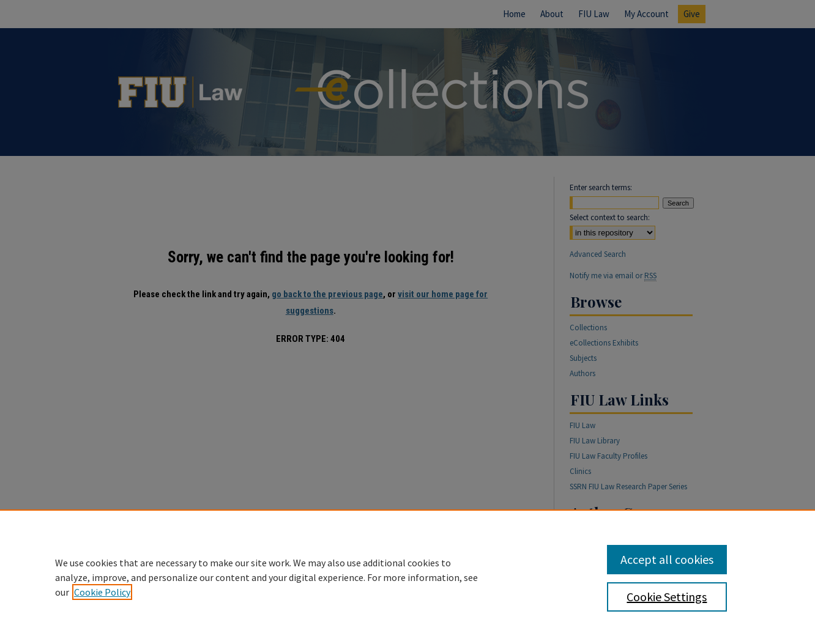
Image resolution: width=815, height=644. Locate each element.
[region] (407, 577)
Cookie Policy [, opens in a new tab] (102, 592)
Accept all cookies (667, 559)
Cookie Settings (667, 597)
